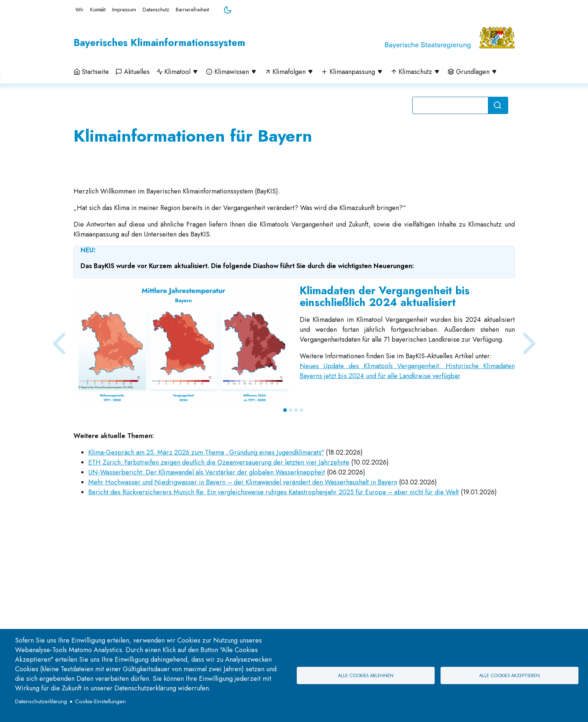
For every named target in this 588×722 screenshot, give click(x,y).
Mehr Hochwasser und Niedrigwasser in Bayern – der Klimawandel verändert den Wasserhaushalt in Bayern (243, 583)
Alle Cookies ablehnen (366, 676)
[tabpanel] (294, 444)
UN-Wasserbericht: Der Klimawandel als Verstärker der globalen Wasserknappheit (207, 573)
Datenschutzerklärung (41, 701)
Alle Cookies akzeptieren (509, 676)
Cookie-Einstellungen (100, 701)
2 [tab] (291, 511)
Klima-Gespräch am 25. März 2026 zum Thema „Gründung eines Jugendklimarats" (206, 553)
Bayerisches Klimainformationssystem (159, 42)
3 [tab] (296, 511)
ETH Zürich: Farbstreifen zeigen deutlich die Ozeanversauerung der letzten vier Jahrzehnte (219, 563)
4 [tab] (302, 511)
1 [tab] (285, 511)
